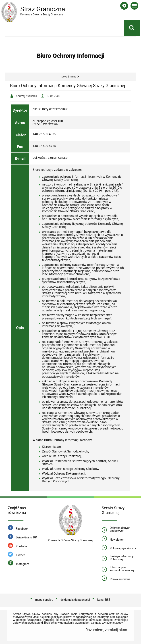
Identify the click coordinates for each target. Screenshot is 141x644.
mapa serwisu (44, 600)
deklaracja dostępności (75, 600)
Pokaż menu (69, 76)
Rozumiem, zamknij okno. (107, 630)
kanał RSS (104, 600)
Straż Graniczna (37, 9)
